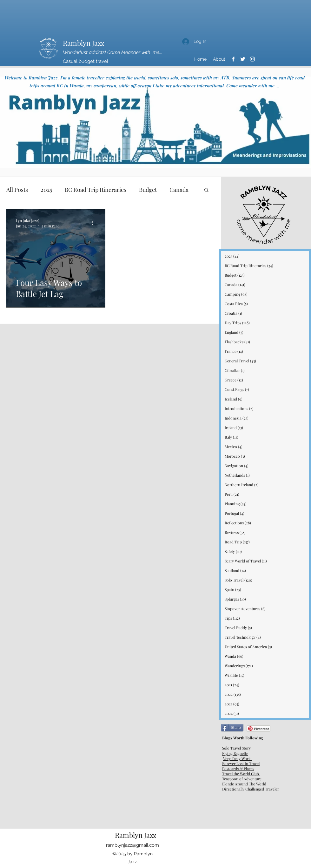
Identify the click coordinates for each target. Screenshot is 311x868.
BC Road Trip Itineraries (96, 190)
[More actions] (95, 223)
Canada (179, 190)
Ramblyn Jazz (83, 43)
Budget (148, 190)
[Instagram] (252, 59)
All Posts (17, 190)
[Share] (232, 728)
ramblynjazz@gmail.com (132, 845)
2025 (46, 190)
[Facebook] (233, 59)
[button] (206, 190)
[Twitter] (243, 59)
